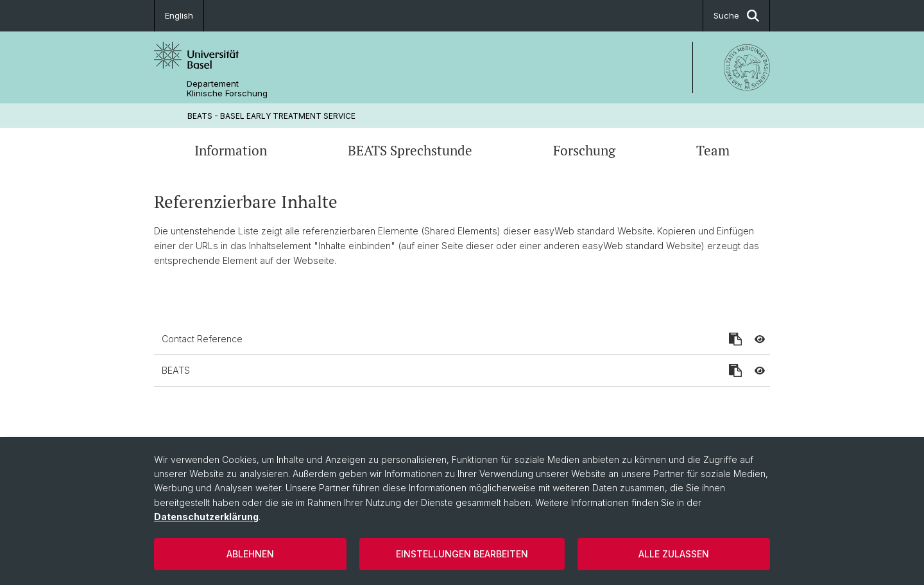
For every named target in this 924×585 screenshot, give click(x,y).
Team (713, 150)
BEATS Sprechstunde (410, 150)
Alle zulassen (674, 554)
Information (231, 150)
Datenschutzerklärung (206, 517)
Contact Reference (202, 339)
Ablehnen (250, 554)
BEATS (176, 370)
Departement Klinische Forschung (227, 89)
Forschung (584, 150)
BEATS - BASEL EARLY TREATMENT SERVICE (271, 116)
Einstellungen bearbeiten (462, 554)
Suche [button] (736, 16)
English (179, 15)
